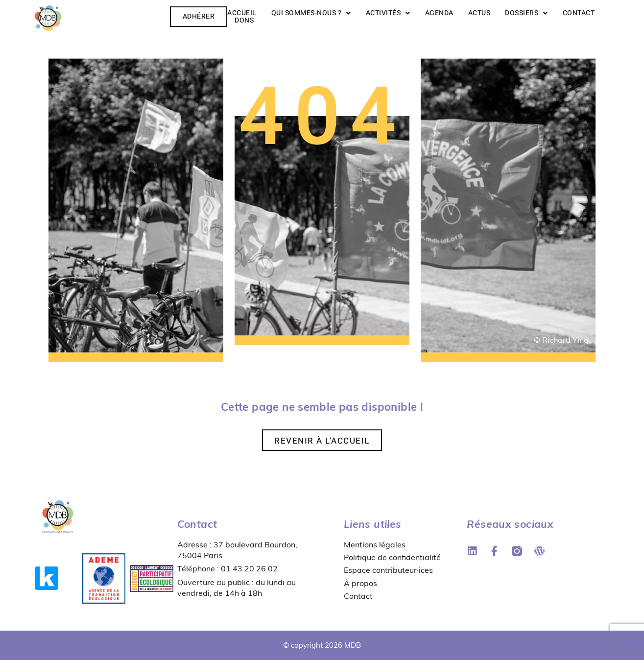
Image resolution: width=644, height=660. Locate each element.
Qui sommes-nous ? (311, 13)
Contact (579, 13)
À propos (360, 583)
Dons (244, 20)
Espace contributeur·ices (388, 570)
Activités (388, 13)
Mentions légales (375, 544)
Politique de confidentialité (392, 557)
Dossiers (526, 13)
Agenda (439, 13)
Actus (479, 13)
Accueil (242, 13)
